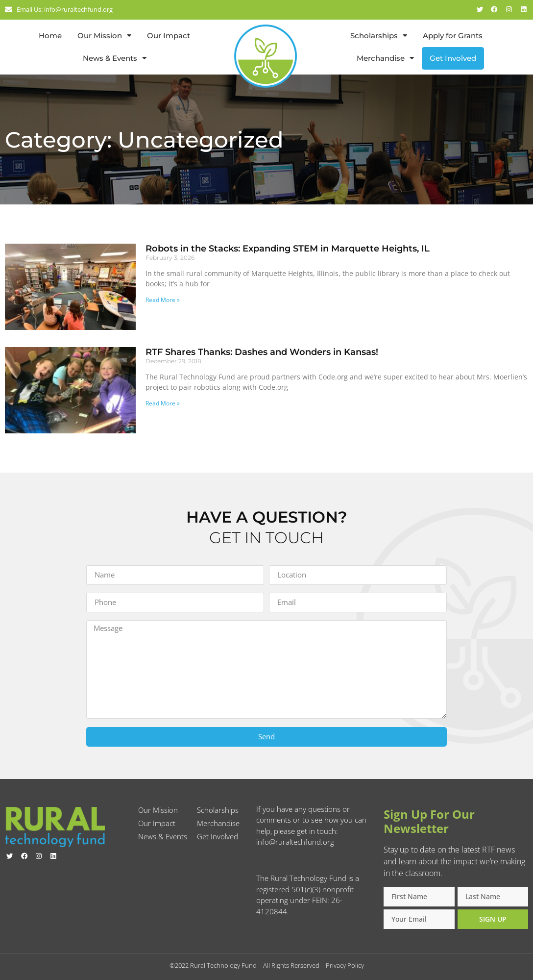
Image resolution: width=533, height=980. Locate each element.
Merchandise (385, 58)
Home (50, 36)
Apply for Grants (453, 36)
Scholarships (379, 36)
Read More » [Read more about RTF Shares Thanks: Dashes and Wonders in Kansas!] (163, 403)
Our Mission (104, 36)
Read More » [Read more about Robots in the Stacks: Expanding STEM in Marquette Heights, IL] (163, 300)
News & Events (115, 58)
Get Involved (453, 58)
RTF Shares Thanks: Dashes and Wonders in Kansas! (262, 352)
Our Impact (169, 36)
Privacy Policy (345, 965)
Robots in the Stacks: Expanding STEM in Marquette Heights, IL (288, 249)
